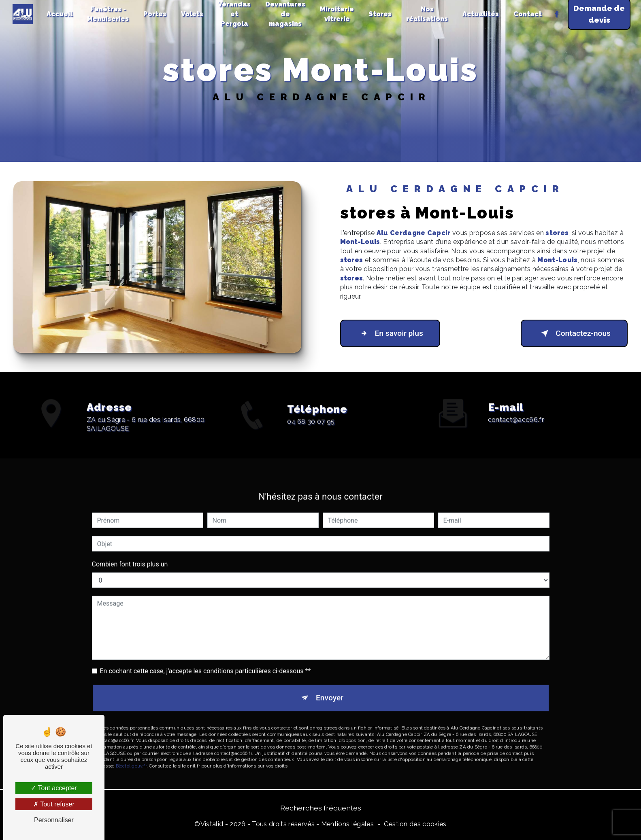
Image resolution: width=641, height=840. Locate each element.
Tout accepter (54, 788)
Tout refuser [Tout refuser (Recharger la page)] (54, 804)
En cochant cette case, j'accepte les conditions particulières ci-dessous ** (206, 663)
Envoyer (330, 690)
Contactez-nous (574, 333)
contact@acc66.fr (516, 411)
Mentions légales (347, 824)
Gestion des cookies (415, 824)
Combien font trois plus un (130, 556)
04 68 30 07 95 (311, 430)
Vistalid (212, 824)
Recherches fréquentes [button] (321, 808)
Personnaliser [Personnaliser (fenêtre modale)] (54, 820)
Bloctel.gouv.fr (131, 757)
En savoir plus (390, 333)
